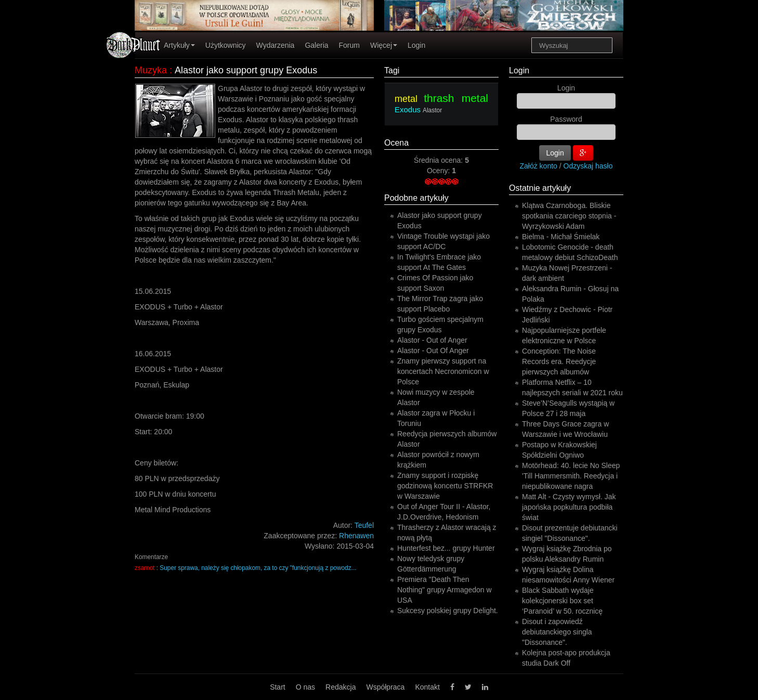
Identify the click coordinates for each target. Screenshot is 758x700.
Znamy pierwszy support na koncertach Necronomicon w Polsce (443, 371)
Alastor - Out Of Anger (433, 351)
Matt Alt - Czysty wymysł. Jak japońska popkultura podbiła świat (569, 507)
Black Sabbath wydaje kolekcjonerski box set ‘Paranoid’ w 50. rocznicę (562, 601)
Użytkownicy (226, 45)
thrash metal (456, 98)
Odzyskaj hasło (588, 166)
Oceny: (439, 171)
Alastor (432, 110)
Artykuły (179, 45)
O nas (305, 687)
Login (416, 45)
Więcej (384, 45)
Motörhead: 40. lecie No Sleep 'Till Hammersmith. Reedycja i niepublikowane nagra (571, 476)
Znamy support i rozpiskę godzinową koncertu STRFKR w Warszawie (445, 486)
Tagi (392, 70)
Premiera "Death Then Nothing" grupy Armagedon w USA (445, 590)
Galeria (316, 45)
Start (278, 687)
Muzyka (151, 70)
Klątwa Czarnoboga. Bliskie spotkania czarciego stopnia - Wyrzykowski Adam (569, 216)
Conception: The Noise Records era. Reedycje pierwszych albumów (559, 361)
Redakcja (341, 687)
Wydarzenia (276, 45)
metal (406, 99)
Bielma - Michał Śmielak (561, 237)
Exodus (408, 109)
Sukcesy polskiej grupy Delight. (448, 611)
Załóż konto (539, 166)
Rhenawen (356, 536)
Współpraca (385, 687)
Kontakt (427, 687)
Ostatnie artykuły (540, 188)
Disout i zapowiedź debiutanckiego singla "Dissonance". (557, 632)
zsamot (145, 568)
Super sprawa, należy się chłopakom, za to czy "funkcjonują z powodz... (258, 568)
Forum (349, 45)
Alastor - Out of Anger (432, 340)
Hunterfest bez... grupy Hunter (446, 548)
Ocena (396, 143)
